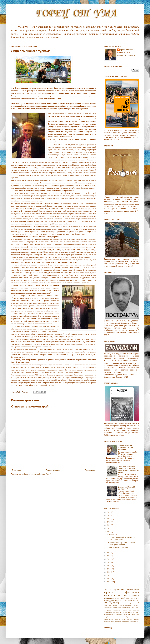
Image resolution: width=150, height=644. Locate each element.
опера (117, 601)
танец (112, 622)
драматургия (130, 603)
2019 (109, 553)
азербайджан (126, 617)
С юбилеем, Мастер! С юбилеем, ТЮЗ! (127, 488)
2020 (109, 532)
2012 (109, 575)
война (122, 603)
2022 (109, 525)
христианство (117, 608)
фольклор (108, 605)
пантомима (119, 614)
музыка (109, 592)
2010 (109, 582)
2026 (109, 512)
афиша (137, 617)
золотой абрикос (123, 598)
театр (108, 589)
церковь (136, 610)
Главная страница (53, 470)
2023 (109, 522)
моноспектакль (109, 614)
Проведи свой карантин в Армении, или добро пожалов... (122, 544)
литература (134, 598)
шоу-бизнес (108, 617)
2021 (109, 528)
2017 (109, 559)
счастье (127, 614)
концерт (135, 596)
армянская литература (113, 612)
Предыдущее (90, 470)
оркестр (116, 603)
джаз (106, 598)
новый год (108, 603)
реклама (136, 619)
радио (125, 610)
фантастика (135, 614)
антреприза (127, 608)
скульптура (108, 608)
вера (137, 608)
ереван (127, 596)
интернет (129, 619)
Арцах (115, 605)
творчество (118, 622)
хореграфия (126, 622)
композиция (117, 610)
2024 (109, 519)
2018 (109, 556)
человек (135, 622)
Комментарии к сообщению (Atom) (38, 474)
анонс (132, 617)
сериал (136, 605)
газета (111, 619)
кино (119, 595)
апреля (112, 534)
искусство (133, 589)
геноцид (136, 601)
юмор (115, 617)
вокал (130, 601)
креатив (136, 612)
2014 (109, 569)
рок (130, 610)
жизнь (123, 619)
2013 (109, 572)
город (125, 612)
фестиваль (132, 592)
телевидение (109, 601)
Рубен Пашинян (127, 50)
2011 (109, 579)
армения (119, 589)
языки (119, 617)
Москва (121, 605)
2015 (109, 566)
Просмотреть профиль (126, 55)
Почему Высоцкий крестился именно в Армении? (125, 448)
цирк (131, 622)
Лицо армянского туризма (118, 548)
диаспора (117, 619)
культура (110, 595)
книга (130, 612)
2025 (109, 515)
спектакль (107, 622)
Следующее (16, 470)
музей (137, 603)
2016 (109, 562)
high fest (113, 598)
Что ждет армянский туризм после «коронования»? (122, 538)
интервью (107, 610)
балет (133, 608)
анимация (129, 605)
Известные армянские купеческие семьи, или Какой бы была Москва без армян (128, 469)
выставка (123, 601)
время (106, 619)
